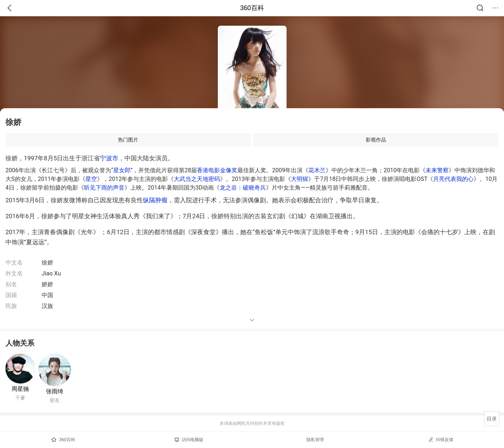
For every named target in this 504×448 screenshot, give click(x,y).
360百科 (252, 8)
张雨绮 (55, 391)
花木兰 (317, 170)
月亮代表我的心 (453, 179)
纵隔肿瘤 (155, 200)
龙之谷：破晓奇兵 (243, 188)
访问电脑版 (189, 440)
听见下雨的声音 (104, 188)
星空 (91, 179)
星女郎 (122, 170)
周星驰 (20, 389)
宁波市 (109, 158)
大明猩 (300, 179)
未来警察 (437, 170)
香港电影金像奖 (217, 170)
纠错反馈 (441, 439)
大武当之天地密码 (197, 179)
